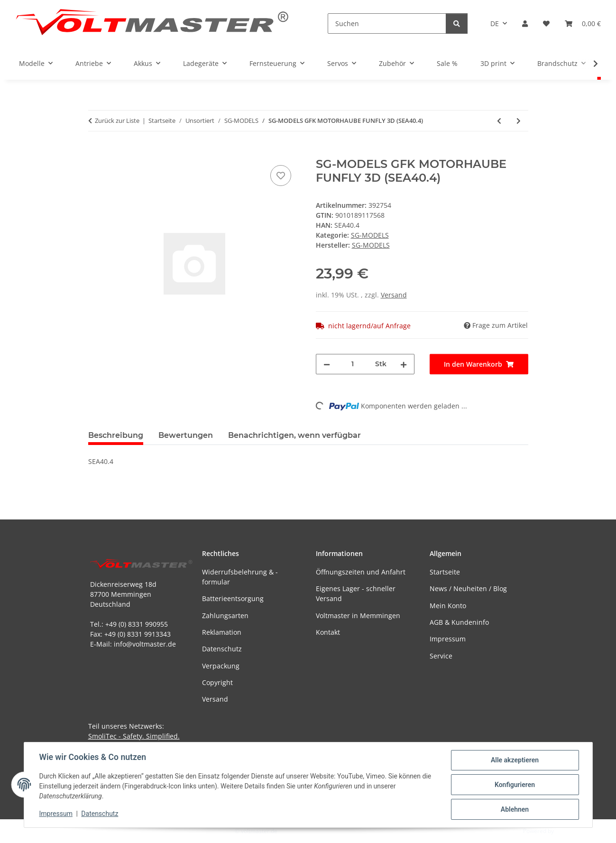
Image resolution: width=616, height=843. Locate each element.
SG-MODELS (370, 235)
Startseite (445, 572)
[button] (525, 23)
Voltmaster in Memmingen (358, 616)
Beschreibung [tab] (116, 435)
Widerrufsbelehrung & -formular (240, 577)
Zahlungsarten (225, 616)
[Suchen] (387, 23)
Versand (394, 295)
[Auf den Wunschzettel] (281, 176)
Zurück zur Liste (117, 120)
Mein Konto (448, 606)
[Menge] (353, 364)
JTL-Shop (567, 831)
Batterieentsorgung (233, 598)
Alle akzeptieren (515, 760)
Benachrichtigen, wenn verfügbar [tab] (294, 435)
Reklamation (222, 632)
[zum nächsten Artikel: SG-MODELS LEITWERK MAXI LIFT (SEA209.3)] (519, 121)
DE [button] (495, 23)
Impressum (56, 814)
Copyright (217, 682)
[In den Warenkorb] (96, 152)
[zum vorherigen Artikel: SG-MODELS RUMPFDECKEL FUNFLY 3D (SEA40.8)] (499, 121)
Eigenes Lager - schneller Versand (356, 593)
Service (441, 656)
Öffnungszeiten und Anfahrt (361, 572)
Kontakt (328, 632)
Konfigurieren (515, 785)
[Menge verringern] (327, 364)
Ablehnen (515, 809)
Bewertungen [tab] (186, 435)
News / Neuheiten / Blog (468, 588)
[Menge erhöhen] (404, 364)
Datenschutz (100, 814)
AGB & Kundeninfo (459, 622)
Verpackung (221, 666)
